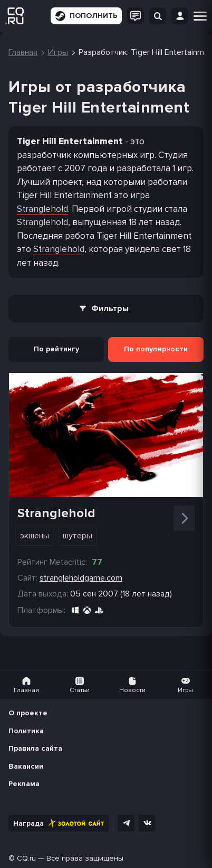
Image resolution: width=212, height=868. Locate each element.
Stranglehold (42, 209)
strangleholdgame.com (81, 578)
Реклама (24, 784)
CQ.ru (26, 858)
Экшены (35, 536)
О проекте (28, 713)
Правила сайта (35, 748)
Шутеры (78, 536)
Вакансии (26, 766)
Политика (26, 731)
